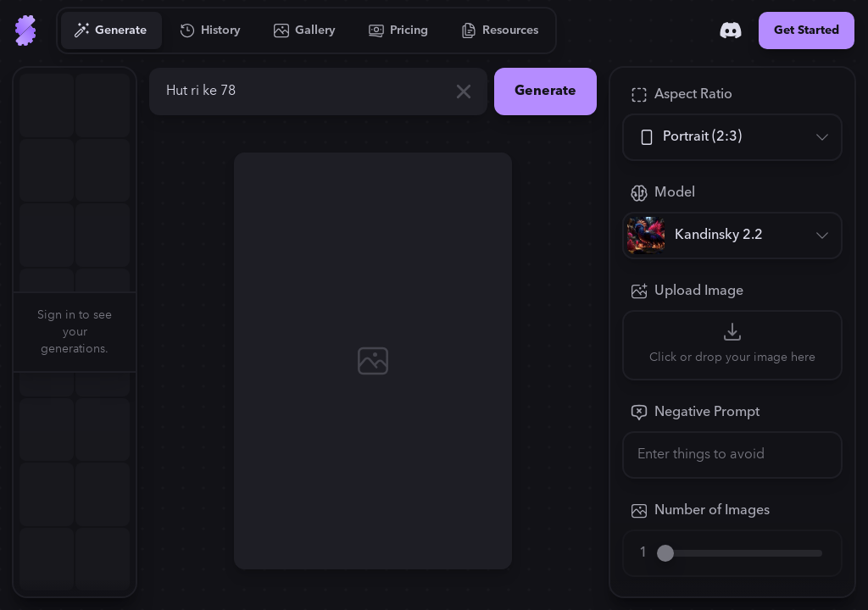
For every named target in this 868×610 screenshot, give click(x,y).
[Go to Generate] (111, 30)
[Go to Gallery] (305, 30)
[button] (146, 332)
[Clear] (464, 91)
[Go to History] (211, 30)
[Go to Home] (25, 30)
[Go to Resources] (500, 30)
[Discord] (731, 30)
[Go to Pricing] (399, 30)
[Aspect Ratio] (732, 137)
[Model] (732, 236)
